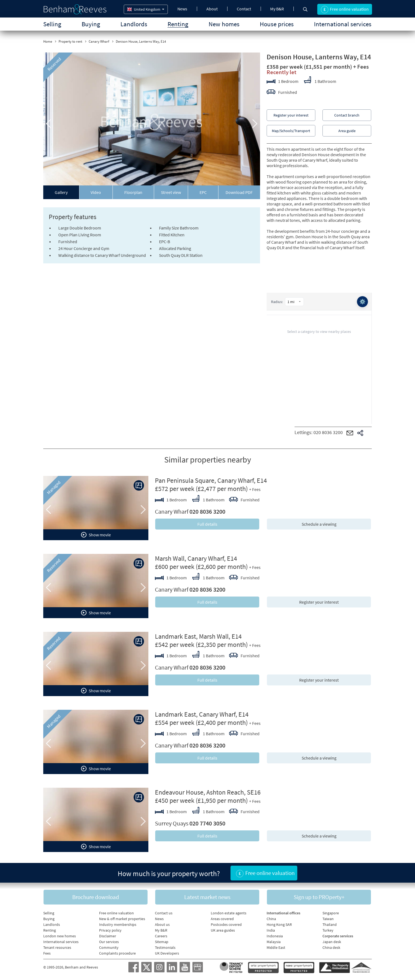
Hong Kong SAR (279, 924)
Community (109, 947)
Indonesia (275, 936)
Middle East (276, 947)
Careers (161, 936)
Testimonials (165, 947)
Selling (52, 24)
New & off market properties (122, 919)
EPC (203, 192)
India (271, 930)
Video (96, 192)
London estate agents (229, 913)
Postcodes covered (226, 924)
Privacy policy (110, 930)
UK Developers (167, 953)
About (212, 9)
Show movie (96, 535)
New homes (224, 24)
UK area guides (223, 930)
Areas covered (222, 919)
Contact (244, 9)
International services (343, 24)
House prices (277, 24)
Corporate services (338, 936)
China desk (331, 947)
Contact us (164, 913)
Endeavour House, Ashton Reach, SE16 (208, 792)
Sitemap (162, 942)
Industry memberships (118, 924)
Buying (91, 24)
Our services (109, 942)
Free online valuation (116, 913)
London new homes (60, 936)
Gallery (61, 192)
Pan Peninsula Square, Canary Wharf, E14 (211, 480)
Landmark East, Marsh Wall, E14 (198, 636)
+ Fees (361, 67)
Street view (171, 192)
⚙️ (362, 302)
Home (48, 41)
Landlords (134, 24)
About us (162, 924)
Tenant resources (57, 947)
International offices (283, 913)
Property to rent (70, 41)
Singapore (331, 913)
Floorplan (133, 192)
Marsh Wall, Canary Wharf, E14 (196, 558)
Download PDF (239, 192)
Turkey (328, 930)
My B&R (277, 9)
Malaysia (274, 942)
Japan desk (332, 942)
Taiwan (328, 919)
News (182, 9)
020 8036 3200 (328, 432)
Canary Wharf (99, 41)
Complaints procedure (117, 953)
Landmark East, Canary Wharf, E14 (202, 714)
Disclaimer (108, 936)
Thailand (330, 924)
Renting (178, 24)
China (271, 919)
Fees (47, 953)
